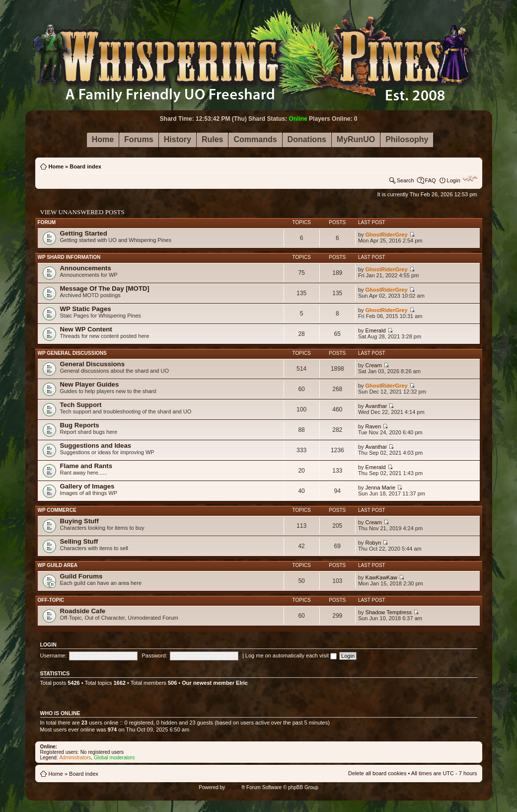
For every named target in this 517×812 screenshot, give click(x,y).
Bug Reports (80, 425)
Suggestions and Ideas (96, 446)
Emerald (376, 330)
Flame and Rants (86, 466)
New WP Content (86, 329)
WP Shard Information (69, 257)
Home (56, 166)
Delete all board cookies (377, 773)
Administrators (75, 758)
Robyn (373, 543)
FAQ (431, 180)
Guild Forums (81, 576)
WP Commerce (57, 510)
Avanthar (376, 406)
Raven (373, 426)
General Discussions (92, 364)
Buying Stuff (79, 521)
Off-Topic (51, 600)
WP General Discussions (72, 353)
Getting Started (84, 233)
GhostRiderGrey (387, 235)
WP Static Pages (86, 309)
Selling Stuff (79, 541)
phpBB (234, 787)
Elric (242, 683)
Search (406, 180)
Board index (85, 166)
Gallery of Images (87, 486)
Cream (374, 365)
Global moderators (114, 758)
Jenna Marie (381, 487)
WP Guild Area (58, 565)
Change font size (470, 178)
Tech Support (81, 405)
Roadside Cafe (83, 611)
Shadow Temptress (389, 612)
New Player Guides (90, 384)
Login (454, 180)
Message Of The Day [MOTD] (105, 288)
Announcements (86, 268)
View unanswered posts (82, 212)
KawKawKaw (381, 577)
